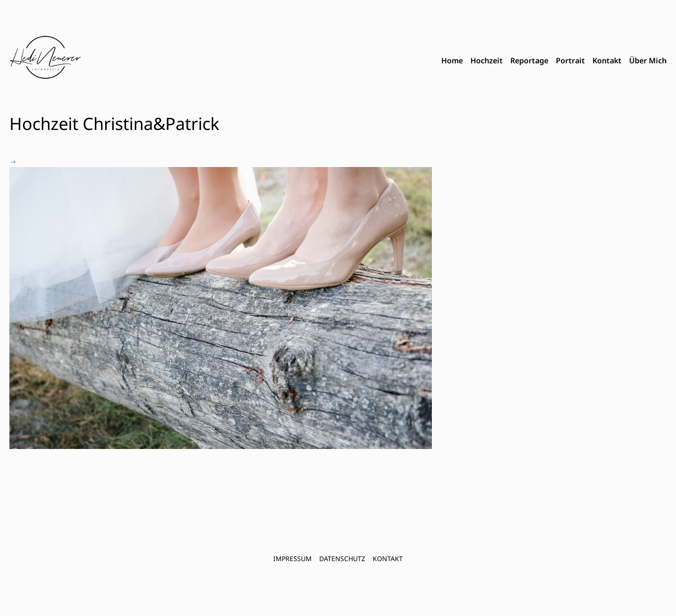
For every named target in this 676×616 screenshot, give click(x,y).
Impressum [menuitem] (292, 559)
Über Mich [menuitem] (648, 61)
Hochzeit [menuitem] (487, 61)
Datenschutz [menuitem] (342, 559)
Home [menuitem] (452, 61)
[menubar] (554, 61)
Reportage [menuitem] (529, 61)
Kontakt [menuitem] (607, 61)
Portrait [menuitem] (570, 61)
